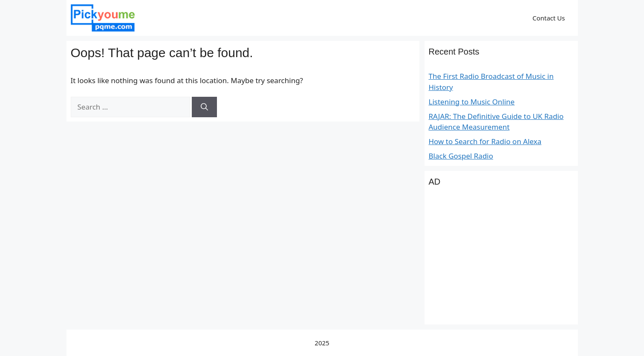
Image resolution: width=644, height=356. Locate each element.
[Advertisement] (501, 260)
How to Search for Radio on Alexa (485, 141)
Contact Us (549, 18)
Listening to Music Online (472, 102)
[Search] (204, 107)
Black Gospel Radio (461, 156)
